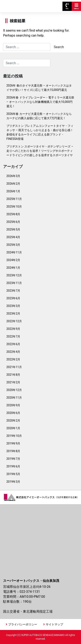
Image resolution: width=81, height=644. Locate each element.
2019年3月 (13, 482)
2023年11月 (14, 283)
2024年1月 (13, 268)
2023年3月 (13, 306)
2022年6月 (13, 344)
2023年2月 (13, 314)
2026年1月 (13, 191)
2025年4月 (13, 237)
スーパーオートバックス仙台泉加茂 (22, 4)
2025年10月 (14, 207)
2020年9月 (13, 405)
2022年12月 (14, 321)
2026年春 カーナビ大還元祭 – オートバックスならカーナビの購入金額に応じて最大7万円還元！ (39, 116)
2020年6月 (13, 413)
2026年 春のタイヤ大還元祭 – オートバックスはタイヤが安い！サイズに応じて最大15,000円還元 (39, 88)
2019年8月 (13, 451)
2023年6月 (13, 298)
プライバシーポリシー (23, 624)
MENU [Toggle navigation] (76, 6)
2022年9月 (13, 329)
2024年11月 (14, 252)
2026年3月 (13, 176)
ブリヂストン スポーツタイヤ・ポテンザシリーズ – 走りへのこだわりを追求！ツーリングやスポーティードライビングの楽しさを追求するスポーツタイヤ (40, 151)
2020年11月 (14, 398)
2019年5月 (13, 474)
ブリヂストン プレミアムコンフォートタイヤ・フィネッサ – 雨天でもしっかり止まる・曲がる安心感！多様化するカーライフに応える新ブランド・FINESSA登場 (40, 132)
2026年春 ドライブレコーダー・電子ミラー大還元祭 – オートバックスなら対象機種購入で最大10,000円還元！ (40, 102)
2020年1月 (13, 428)
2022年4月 (13, 352)
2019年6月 (13, 466)
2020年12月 (14, 390)
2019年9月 (13, 443)
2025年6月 (13, 222)
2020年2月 (13, 421)
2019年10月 (14, 436)
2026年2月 (13, 184)
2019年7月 (13, 459)
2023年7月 (13, 291)
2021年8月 (13, 375)
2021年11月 (14, 367)
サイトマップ (54, 624)
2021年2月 (13, 382)
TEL (67, 6)
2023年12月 (14, 275)
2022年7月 (13, 336)
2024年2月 (13, 260)
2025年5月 (13, 229)
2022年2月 (13, 359)
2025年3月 (13, 245)
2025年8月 (13, 214)
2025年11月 (14, 199)
